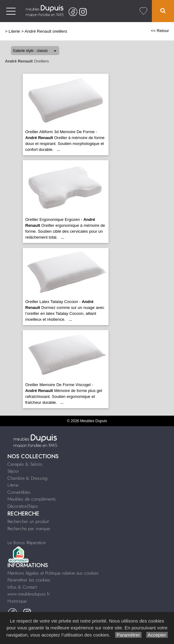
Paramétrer (128, 635)
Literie (14, 31)
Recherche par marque (29, 529)
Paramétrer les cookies (29, 580)
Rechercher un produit (28, 521)
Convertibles (19, 492)
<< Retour (160, 31)
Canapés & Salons (25, 464)
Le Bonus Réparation (27, 543)
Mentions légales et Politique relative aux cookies (53, 573)
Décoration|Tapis (23, 506)
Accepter (157, 635)
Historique (17, 601)
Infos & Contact (22, 587)
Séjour (13, 471)
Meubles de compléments (32, 499)
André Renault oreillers (46, 31)
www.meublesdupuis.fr (29, 594)
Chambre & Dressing (27, 478)
